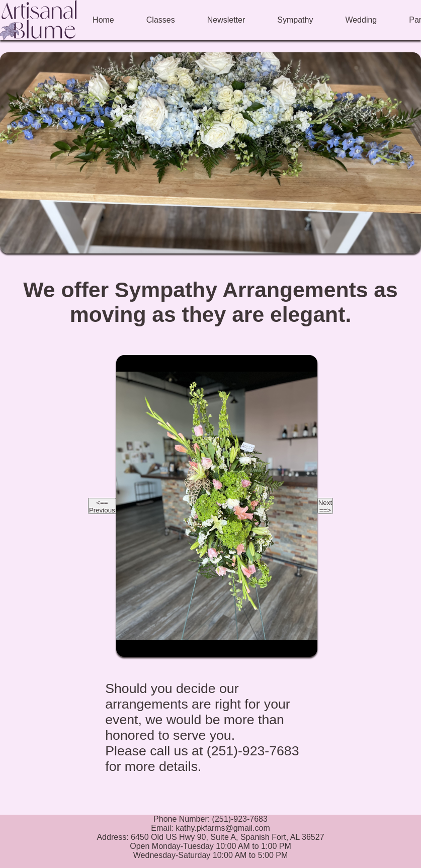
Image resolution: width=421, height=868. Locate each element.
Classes (161, 20)
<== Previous (102, 506)
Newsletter (226, 20)
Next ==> (325, 506)
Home (103, 20)
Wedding (361, 20)
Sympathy (295, 20)
